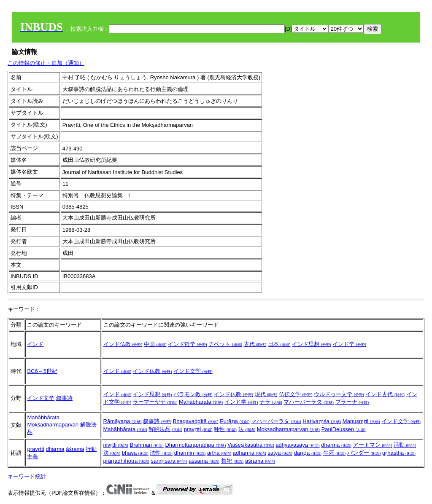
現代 (266, 394)
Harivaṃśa (322, 421)
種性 (225, 429)
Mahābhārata (201, 402)
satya (280, 453)
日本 (279, 344)
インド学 (349, 344)
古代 (255, 344)
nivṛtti (116, 445)
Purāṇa (235, 421)
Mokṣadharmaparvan (53, 425)
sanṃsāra (169, 461)
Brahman (146, 445)
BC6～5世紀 (42, 371)
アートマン (373, 445)
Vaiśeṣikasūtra (251, 445)
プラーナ (352, 402)
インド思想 (312, 344)
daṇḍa (308, 453)
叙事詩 (64, 398)
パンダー (364, 453)
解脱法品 (165, 429)
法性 (161, 453)
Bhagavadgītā (196, 421)
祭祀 (232, 461)
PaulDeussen (344, 429)
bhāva (135, 453)
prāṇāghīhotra (126, 461)
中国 (155, 344)
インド (35, 344)
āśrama (75, 449)
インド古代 (385, 394)
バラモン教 (193, 394)
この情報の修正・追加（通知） (46, 63)
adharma (250, 453)
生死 (335, 453)
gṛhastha (399, 453)
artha (219, 453)
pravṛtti (198, 429)
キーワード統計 (27, 476)
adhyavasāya (297, 445)
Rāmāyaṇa (123, 421)
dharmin (190, 453)
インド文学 (193, 371)
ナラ (271, 402)
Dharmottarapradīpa (195, 445)
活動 (405, 445)
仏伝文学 (296, 394)
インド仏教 (123, 344)
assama (204, 461)
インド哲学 (188, 344)
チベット (225, 344)
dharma (55, 449)
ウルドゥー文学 (339, 394)
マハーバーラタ (309, 402)
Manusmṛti (361, 421)
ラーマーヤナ (155, 402)
